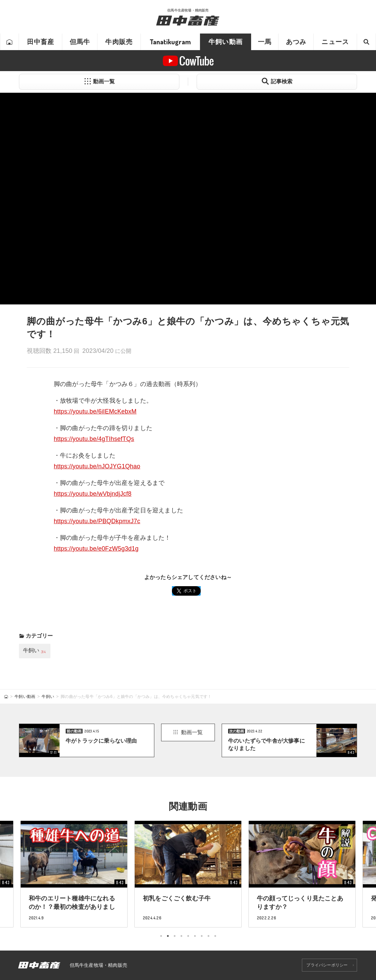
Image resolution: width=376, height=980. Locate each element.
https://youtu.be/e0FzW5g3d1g (96, 549)
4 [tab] (181, 936)
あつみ (296, 42)
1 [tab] (161, 936)
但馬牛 (80, 42)
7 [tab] (202, 936)
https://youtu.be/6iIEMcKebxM (95, 411)
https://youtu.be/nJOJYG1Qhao (97, 466)
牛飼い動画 (226, 42)
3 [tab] (175, 936)
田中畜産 (41, 42)
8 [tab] (208, 936)
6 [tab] (195, 936)
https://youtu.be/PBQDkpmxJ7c (97, 521)
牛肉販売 (119, 42)
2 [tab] (168, 936)
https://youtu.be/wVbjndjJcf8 (93, 494)
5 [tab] (188, 936)
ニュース (335, 42)
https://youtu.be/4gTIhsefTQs (94, 439)
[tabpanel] (188, 874)
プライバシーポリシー (327, 965)
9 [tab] (215, 936)
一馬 (265, 42)
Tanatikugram (170, 42)
